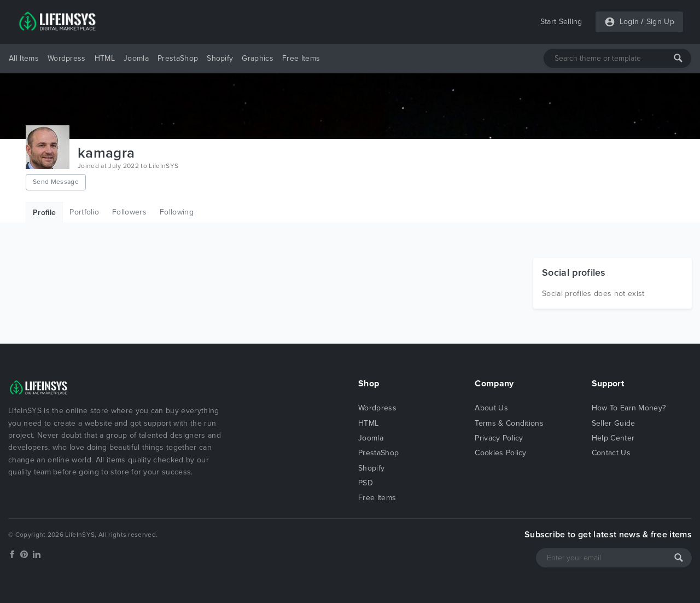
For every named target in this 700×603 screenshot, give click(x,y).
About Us (491, 408)
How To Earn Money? (629, 408)
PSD (366, 483)
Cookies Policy (500, 453)
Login (629, 22)
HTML (105, 58)
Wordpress (67, 58)
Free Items (301, 58)
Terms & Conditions (509, 423)
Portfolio (84, 212)
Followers (129, 212)
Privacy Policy (499, 438)
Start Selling (561, 22)
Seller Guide (614, 423)
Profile (44, 213)
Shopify (220, 58)
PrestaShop (178, 58)
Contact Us (611, 453)
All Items (24, 58)
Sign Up (660, 22)
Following (177, 212)
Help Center (613, 438)
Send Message (56, 182)
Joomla (136, 58)
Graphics (258, 58)
